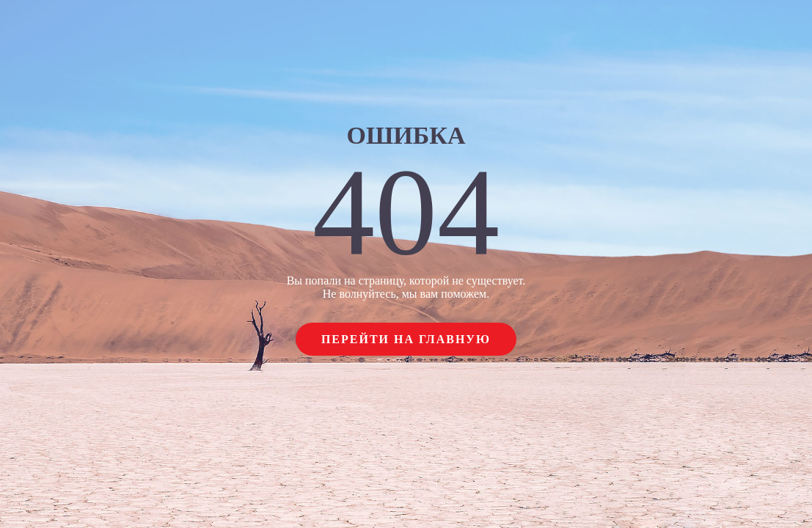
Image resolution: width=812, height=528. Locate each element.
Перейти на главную (406, 339)
